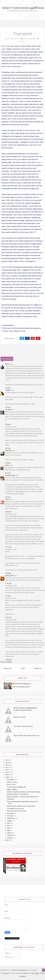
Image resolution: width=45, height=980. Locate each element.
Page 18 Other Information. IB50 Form (26, 735)
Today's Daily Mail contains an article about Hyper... (24, 792)
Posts (9, 953)
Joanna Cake (9, 575)
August (10, 821)
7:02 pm (8, 463)
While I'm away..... (13, 782)
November (11, 813)
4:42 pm (8, 424)
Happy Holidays (12, 789)
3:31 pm (8, 407)
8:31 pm (8, 473)
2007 (7, 840)
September (11, 818)
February (10, 835)
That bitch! (10, 799)
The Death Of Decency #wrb (23, 726)
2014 (7, 762)
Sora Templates (23, 973)
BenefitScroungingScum (23, 684)
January (10, 838)
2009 (7, 775)
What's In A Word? (20, 717)
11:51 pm (8, 583)
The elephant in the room (15, 808)
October (10, 816)
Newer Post (8, 668)
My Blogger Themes (38, 973)
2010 (7, 772)
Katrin (7, 465)
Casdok (8, 390)
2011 (7, 770)
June (9, 826)
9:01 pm (8, 497)
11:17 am (8, 547)
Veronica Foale (10, 475)
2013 (7, 765)
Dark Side (8, 450)
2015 (7, 760)
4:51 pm (8, 448)
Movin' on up (11, 784)
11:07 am (8, 617)
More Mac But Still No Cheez (17, 811)
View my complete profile (21, 687)
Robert (7, 364)
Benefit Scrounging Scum (21, 970)
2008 (7, 777)
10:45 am (8, 512)
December (11, 780)
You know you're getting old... (17, 787)
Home (23, 668)
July (8, 823)
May (9, 828)
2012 (7, 767)
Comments (10, 957)
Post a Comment (6, 662)
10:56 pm (8, 573)
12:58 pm (8, 660)
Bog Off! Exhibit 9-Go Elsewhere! (18, 794)
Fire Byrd (8, 410)
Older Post (38, 668)
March (9, 833)
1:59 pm (8, 388)
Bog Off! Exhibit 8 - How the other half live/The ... (23, 797)
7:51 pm (8, 596)
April (9, 830)
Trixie (7, 499)
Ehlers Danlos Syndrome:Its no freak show (21, 806)
